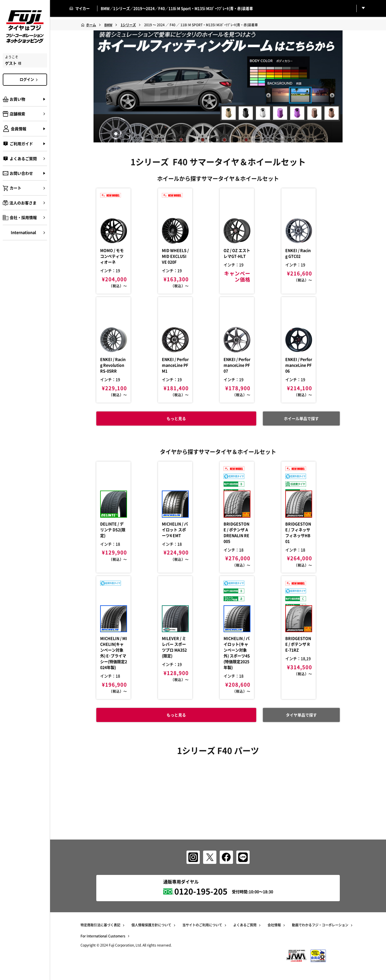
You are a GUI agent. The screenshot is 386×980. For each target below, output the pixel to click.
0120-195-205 (201, 891)
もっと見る (171, 748)
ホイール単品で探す (296, 444)
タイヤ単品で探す (296, 748)
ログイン (30, 79)
